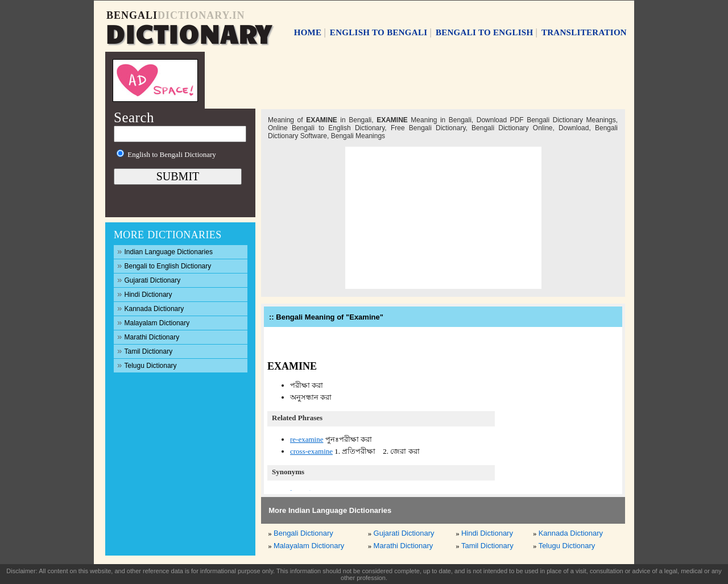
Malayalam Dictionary (153, 322)
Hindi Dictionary (145, 294)
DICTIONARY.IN (201, 15)
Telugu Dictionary (147, 365)
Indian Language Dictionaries (165, 251)
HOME (308, 32)
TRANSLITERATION (584, 32)
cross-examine (311, 451)
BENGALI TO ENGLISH (485, 32)
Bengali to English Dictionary (164, 265)
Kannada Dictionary (150, 308)
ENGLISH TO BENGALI (379, 32)
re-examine (307, 439)
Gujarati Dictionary (149, 279)
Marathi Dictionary (148, 336)
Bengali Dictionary (303, 533)
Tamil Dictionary (145, 351)
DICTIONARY (188, 32)
